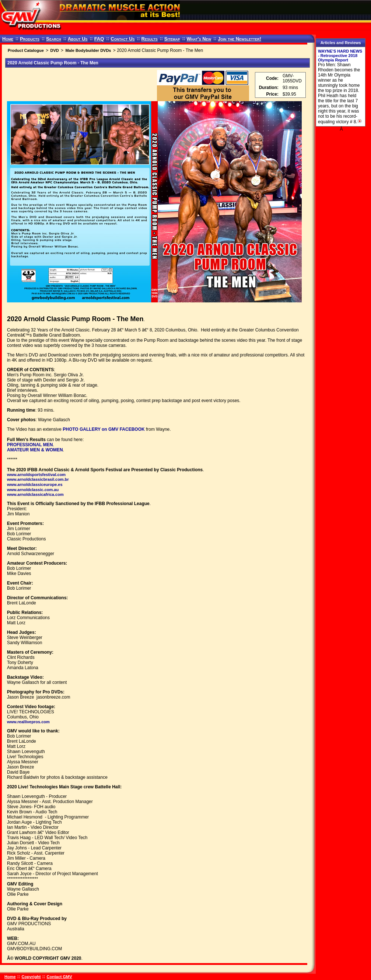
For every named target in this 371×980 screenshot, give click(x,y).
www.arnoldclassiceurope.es (35, 484)
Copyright (31, 977)
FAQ (99, 39)
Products (30, 39)
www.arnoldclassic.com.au (33, 490)
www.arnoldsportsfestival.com (36, 475)
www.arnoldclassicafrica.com (35, 494)
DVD (54, 50)
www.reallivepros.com (28, 722)
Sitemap (172, 39)
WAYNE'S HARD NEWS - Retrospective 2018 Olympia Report (340, 56)
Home (8, 39)
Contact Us (122, 39)
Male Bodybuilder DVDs (88, 50)
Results (150, 39)
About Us (78, 39)
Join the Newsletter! (239, 39)
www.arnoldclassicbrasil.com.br (38, 479)
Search (54, 39)
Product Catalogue (26, 50)
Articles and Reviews (341, 43)
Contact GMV (59, 977)
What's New (199, 39)
